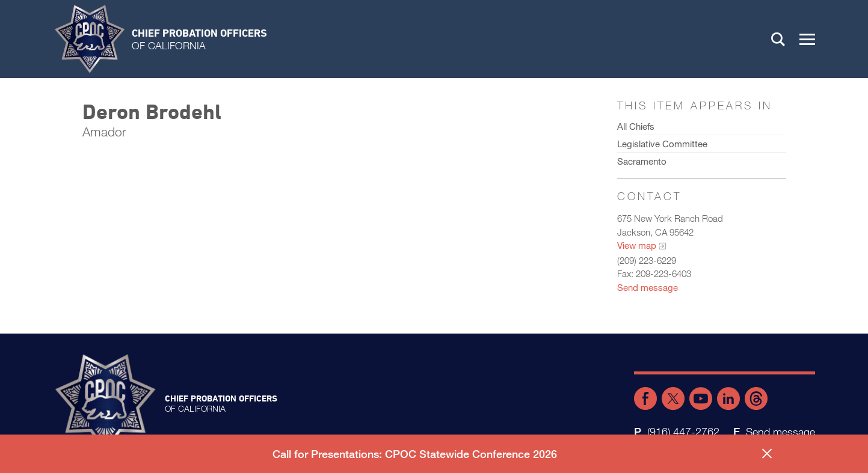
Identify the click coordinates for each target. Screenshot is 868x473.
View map (637, 245)
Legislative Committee (662, 144)
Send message (648, 287)
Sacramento (642, 161)
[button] (807, 39)
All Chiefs (636, 126)
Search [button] (778, 39)
